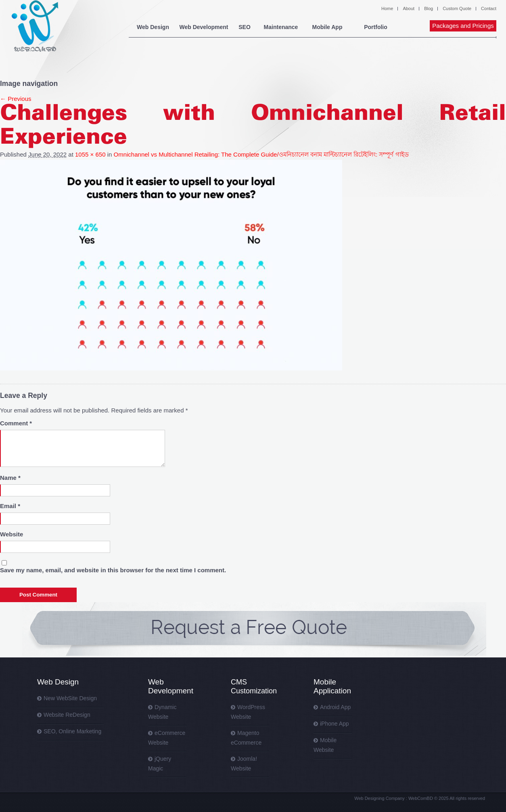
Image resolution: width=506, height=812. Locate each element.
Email (10, 506)
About (409, 8)
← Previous (16, 99)
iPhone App (335, 724)
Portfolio (376, 27)
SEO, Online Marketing (72, 731)
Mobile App (327, 27)
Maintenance (281, 27)
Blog (429, 8)
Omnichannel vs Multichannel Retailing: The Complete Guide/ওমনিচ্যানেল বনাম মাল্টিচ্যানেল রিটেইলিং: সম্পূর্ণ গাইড (261, 154)
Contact (489, 8)
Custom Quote (457, 8)
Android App (335, 707)
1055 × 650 (90, 154)
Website (11, 534)
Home (387, 8)
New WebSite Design (70, 698)
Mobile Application (332, 686)
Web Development (204, 27)
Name (10, 478)
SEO (245, 27)
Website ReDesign (67, 715)
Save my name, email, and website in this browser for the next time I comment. (113, 570)
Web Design (153, 27)
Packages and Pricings (463, 26)
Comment (16, 423)
